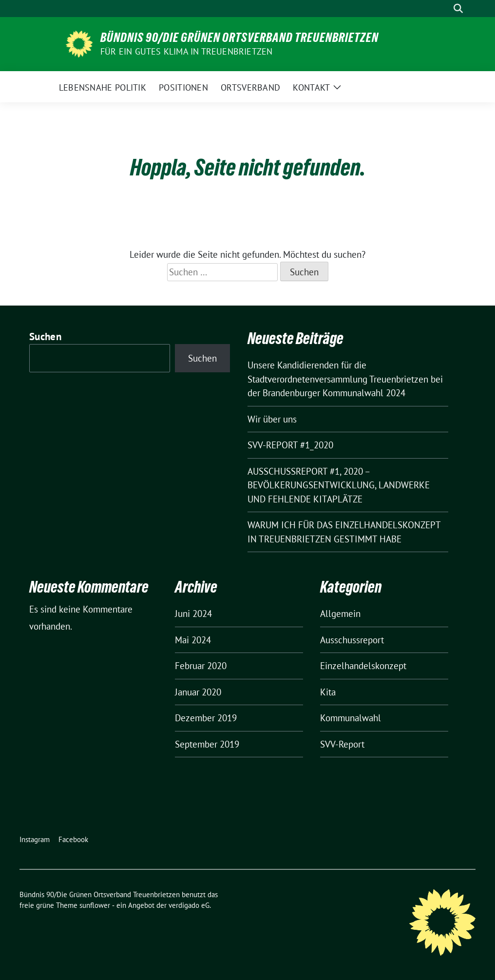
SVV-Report (342, 744)
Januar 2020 (198, 692)
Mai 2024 (193, 640)
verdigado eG (189, 905)
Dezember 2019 (206, 718)
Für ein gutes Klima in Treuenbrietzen (186, 51)
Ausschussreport (352, 640)
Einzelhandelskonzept (363, 666)
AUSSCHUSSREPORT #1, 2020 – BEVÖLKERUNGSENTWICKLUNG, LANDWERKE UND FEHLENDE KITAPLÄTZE (339, 485)
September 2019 (207, 744)
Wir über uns (272, 419)
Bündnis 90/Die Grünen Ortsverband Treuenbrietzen (239, 38)
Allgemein (340, 614)
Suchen (45, 336)
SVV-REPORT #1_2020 (290, 445)
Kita (328, 692)
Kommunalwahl (351, 718)
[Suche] (444, 9)
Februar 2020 (201, 666)
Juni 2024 (193, 614)
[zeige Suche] (458, 9)
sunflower (95, 905)
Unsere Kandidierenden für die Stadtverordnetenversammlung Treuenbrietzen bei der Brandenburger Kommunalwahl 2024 (345, 379)
